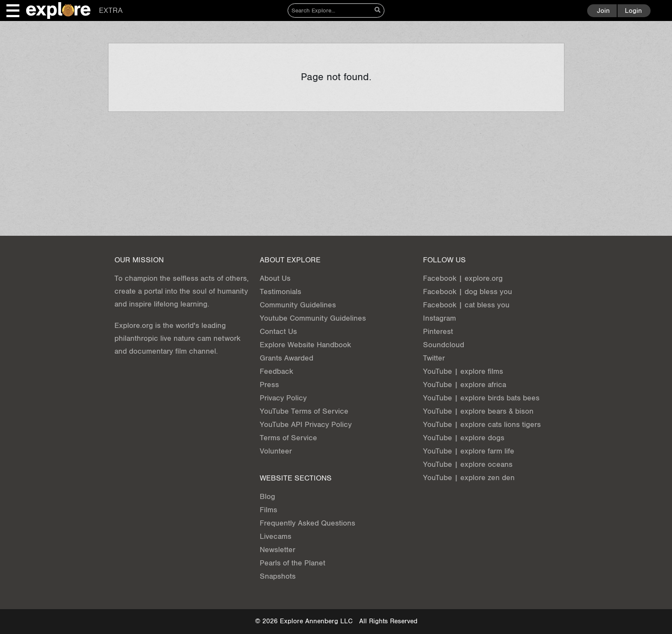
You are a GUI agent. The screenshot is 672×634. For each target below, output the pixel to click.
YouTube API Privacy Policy (306, 425)
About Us (275, 278)
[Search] (330, 11)
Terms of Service (288, 438)
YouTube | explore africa (465, 385)
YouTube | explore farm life (469, 451)
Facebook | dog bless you (468, 292)
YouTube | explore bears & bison (478, 411)
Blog (267, 497)
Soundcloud (444, 345)
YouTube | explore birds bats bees (481, 398)
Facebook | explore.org (463, 278)
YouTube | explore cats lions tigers (482, 425)
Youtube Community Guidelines (313, 318)
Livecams (276, 536)
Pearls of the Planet (292, 563)
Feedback (276, 371)
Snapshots (278, 576)
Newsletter (277, 550)
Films (268, 510)
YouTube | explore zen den (469, 478)
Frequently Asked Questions (307, 523)
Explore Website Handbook (305, 345)
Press (269, 385)
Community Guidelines (298, 305)
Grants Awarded (286, 358)
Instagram (439, 318)
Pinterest (438, 332)
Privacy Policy (283, 398)
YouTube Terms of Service (304, 411)
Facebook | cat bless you (466, 305)
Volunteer (276, 451)
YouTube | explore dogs (464, 438)
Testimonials (280, 292)
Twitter (434, 358)
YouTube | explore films (463, 371)
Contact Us (278, 332)
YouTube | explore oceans (468, 464)
